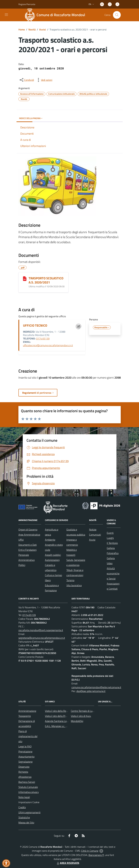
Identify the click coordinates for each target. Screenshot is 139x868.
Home (22, 29)
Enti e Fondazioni (27, 550)
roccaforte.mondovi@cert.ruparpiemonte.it (41, 630)
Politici (22, 565)
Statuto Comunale (28, 787)
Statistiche (24, 817)
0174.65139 (43, 338)
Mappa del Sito (26, 822)
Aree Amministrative (29, 535)
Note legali (24, 797)
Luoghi (110, 538)
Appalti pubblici (53, 555)
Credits (22, 807)
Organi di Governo (28, 530)
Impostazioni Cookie (29, 802)
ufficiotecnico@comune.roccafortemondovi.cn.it (48, 345)
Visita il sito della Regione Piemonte (64, 711)
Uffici (21, 540)
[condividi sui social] (27, 80)
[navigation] (6, 15)
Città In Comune (90, 851)
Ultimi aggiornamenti (29, 812)
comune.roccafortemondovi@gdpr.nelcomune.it (96, 687)
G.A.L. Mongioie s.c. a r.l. (57, 726)
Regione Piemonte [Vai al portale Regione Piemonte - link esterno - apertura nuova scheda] (27, 4)
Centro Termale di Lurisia (84, 711)
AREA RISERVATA (68, 863)
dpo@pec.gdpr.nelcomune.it (91, 691)
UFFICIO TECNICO (35, 325)
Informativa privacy (29, 792)
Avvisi (43, 29)
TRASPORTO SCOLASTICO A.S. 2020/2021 (46, 280)
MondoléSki (77, 721)
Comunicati (95, 535)
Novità (32, 29)
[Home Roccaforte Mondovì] (56, 15)
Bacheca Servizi (27, 782)
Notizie (93, 530)
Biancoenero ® (96, 855)
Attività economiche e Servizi (113, 573)
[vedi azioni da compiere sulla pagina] (44, 80)
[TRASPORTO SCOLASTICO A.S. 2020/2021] (25, 279)
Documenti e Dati (28, 545)
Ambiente (50, 540)
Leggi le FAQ (25, 746)
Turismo (70, 580)
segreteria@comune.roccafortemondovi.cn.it (42, 638)
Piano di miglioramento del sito (28, 736)
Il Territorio (112, 543)
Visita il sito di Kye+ (81, 716)
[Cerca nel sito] (117, 15)
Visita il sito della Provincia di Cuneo (64, 716)
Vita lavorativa (74, 585)
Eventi (110, 533)
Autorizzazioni (52, 560)
